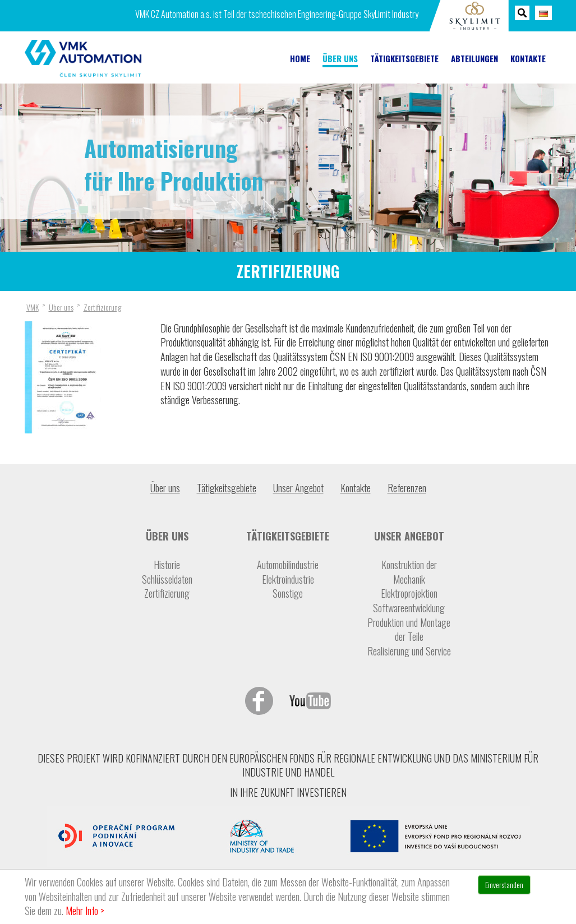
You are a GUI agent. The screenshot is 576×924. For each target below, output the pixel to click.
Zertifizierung (167, 593)
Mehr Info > (85, 911)
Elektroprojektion (409, 593)
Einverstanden (504, 884)
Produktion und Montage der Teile (409, 630)
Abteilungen (474, 59)
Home (300, 59)
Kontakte (528, 59)
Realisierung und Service (409, 651)
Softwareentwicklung (409, 608)
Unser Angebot (298, 488)
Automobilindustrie (288, 565)
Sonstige (288, 593)
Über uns (340, 59)
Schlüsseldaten (167, 579)
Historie (167, 565)
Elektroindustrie (288, 579)
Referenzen (407, 488)
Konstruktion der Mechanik (409, 572)
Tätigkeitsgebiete (404, 59)
